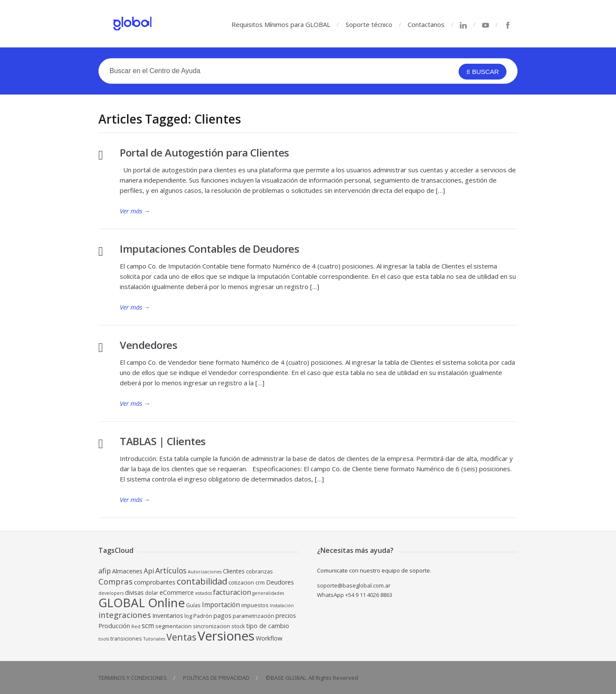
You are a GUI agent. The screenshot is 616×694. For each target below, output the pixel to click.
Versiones (226, 636)
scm (148, 626)
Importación (221, 605)
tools (104, 639)
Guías (193, 605)
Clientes (234, 571)
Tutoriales (154, 639)
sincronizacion (212, 626)
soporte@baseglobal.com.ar (354, 585)
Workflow (269, 638)
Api (149, 571)
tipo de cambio (268, 626)
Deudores (280, 582)
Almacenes (127, 571)
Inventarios (168, 616)
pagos (222, 616)
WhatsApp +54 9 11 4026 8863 (355, 595)
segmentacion (173, 626)
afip (105, 571)
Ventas (181, 637)
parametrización (253, 616)
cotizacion (241, 583)
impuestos (255, 605)
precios (286, 616)
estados (203, 593)
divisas (134, 592)
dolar (152, 593)
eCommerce (177, 592)
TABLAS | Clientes (163, 441)
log (188, 616)
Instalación (282, 605)
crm (260, 583)
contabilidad (202, 581)
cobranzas (259, 571)
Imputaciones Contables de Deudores (209, 249)
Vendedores (148, 345)
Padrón (203, 616)
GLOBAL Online (142, 602)
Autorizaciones (205, 572)
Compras (115, 581)
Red (136, 626)
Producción (114, 626)
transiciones (126, 639)
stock (238, 626)
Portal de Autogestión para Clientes (204, 152)
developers (111, 593)
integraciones (125, 615)
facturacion (232, 592)
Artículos (171, 570)
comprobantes (155, 582)
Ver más (135, 211)
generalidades (268, 593)
